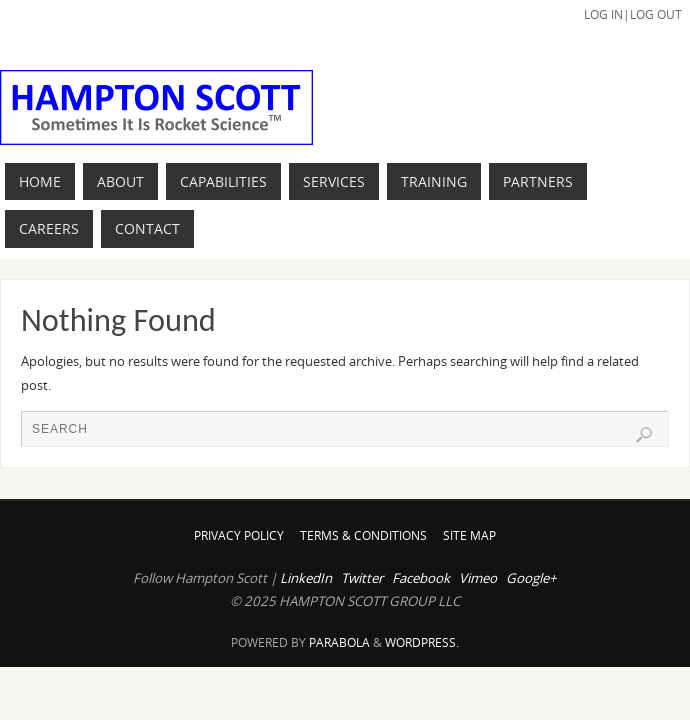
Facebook (421, 578)
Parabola (339, 642)
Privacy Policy (239, 535)
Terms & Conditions (363, 535)
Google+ (531, 578)
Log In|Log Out (633, 14)
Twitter (362, 578)
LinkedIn (306, 578)
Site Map (469, 535)
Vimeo (478, 578)
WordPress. (422, 642)
